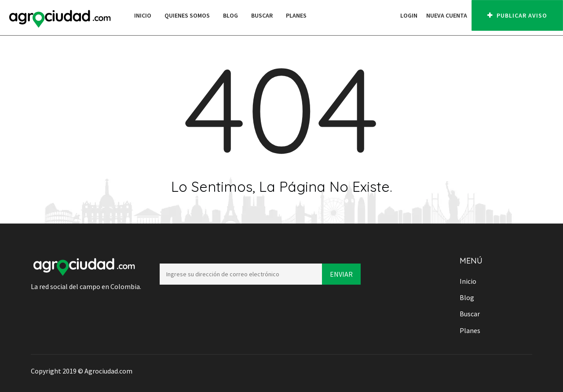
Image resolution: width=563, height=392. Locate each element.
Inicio (143, 15)
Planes (296, 15)
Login (409, 15)
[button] (391, 15)
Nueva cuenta (447, 15)
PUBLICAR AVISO (517, 15)
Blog (230, 15)
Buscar (262, 15)
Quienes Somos (187, 15)
